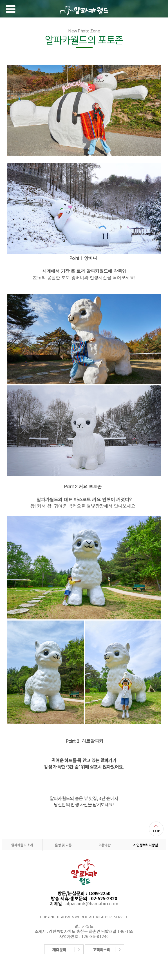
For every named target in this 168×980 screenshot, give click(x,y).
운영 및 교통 (63, 845)
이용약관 (105, 845)
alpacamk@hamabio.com (92, 903)
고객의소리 (102, 950)
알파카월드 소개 (22, 845)
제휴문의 (59, 950)
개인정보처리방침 (145, 845)
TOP (156, 831)
